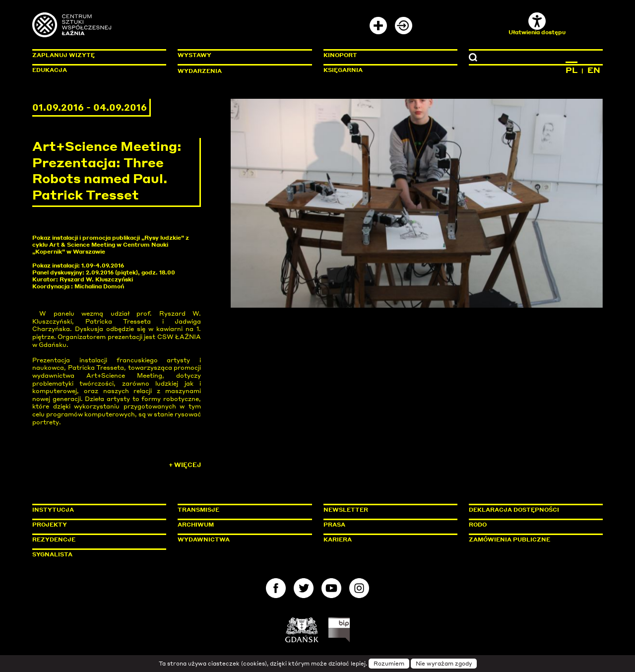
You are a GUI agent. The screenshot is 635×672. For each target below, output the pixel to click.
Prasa (334, 525)
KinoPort (340, 55)
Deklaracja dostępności (514, 510)
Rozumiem (389, 664)
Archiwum (196, 525)
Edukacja (50, 70)
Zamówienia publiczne (532, 539)
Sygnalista (52, 554)
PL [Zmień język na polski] (571, 70)
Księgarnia (343, 70)
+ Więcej (185, 465)
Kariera (338, 539)
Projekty (50, 525)
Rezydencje (54, 539)
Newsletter (346, 510)
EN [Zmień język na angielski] (594, 70)
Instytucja (53, 510)
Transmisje (241, 510)
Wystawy (194, 55)
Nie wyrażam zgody (444, 664)
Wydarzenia (200, 71)
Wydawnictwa (204, 539)
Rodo (478, 525)
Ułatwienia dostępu (537, 24)
